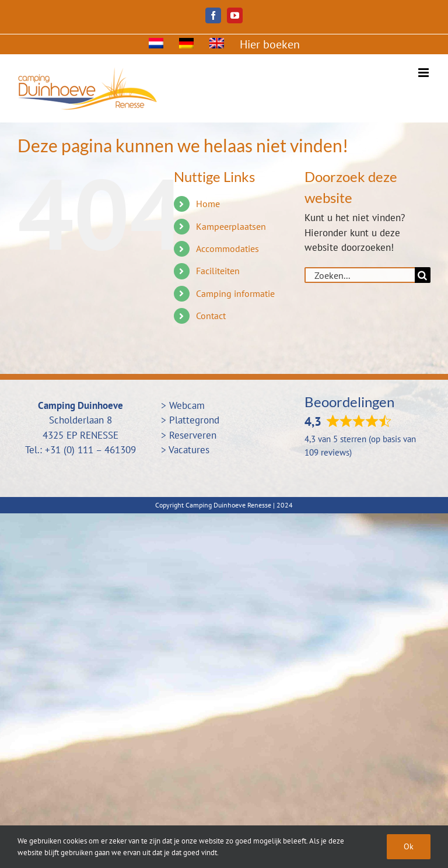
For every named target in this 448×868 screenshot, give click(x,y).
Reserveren (193, 435)
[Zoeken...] (360, 275)
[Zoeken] (423, 275)
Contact (211, 316)
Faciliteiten (218, 271)
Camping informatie (235, 293)
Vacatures (189, 450)
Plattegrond (194, 420)
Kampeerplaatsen (231, 226)
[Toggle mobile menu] (424, 73)
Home (208, 204)
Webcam (187, 405)
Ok (409, 846)
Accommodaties (228, 249)
